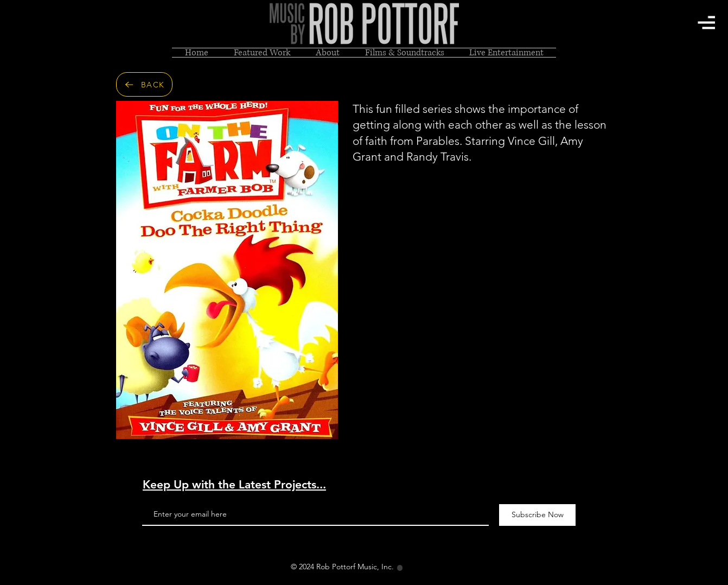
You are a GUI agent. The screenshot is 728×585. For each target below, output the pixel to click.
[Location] (400, 568)
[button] (706, 23)
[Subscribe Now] (537, 515)
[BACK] (144, 84)
